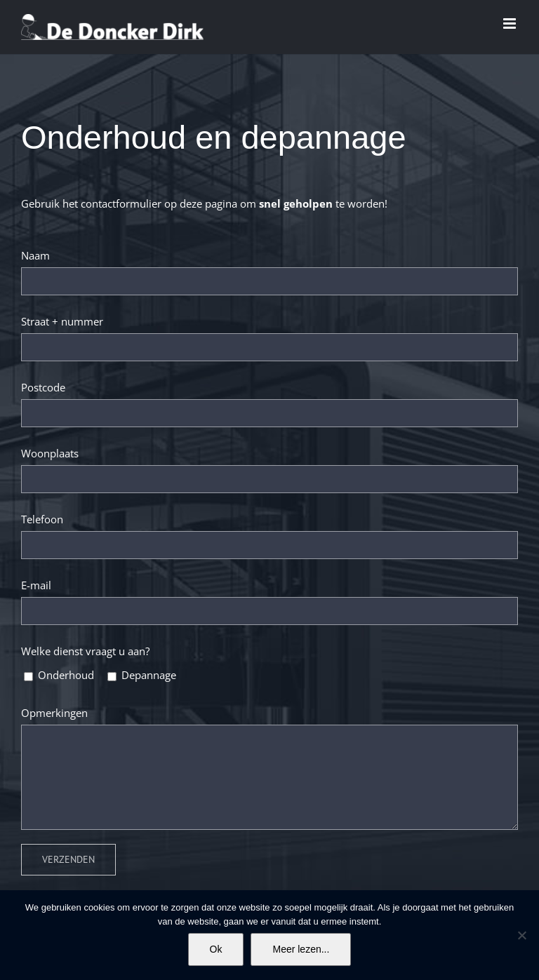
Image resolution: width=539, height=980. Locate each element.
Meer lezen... (301, 949)
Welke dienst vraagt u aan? (85, 651)
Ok (216, 949)
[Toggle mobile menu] (511, 24)
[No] (521, 935)
